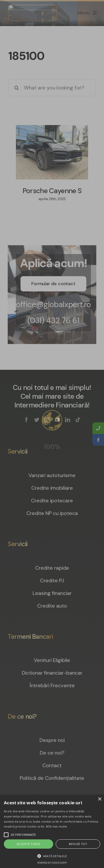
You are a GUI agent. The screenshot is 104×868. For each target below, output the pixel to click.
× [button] (100, 799)
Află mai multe (56, 826)
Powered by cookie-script (52, 863)
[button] (52, 856)
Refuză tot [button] (78, 844)
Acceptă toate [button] (29, 844)
